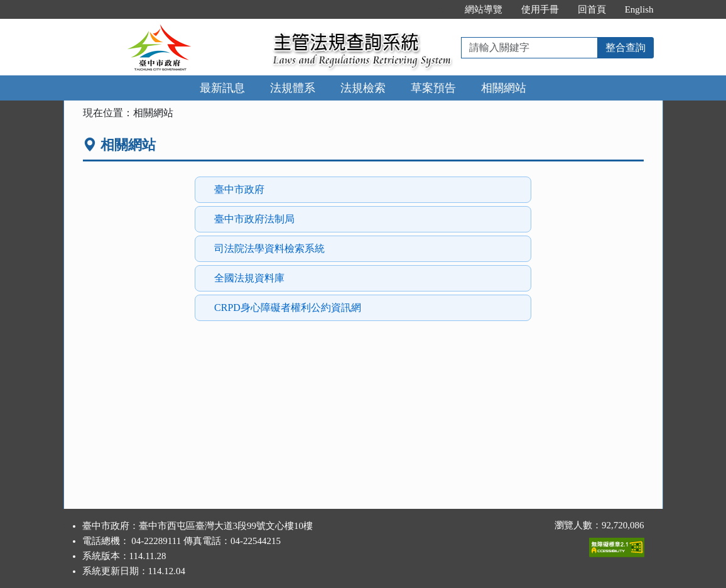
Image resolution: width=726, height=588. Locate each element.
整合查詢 (626, 47)
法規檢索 (363, 88)
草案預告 (433, 88)
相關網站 (504, 88)
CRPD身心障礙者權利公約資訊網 (288, 308)
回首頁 (592, 9)
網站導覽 (484, 9)
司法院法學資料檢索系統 (269, 248)
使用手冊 (540, 9)
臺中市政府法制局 (254, 219)
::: (442, 9)
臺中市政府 (239, 189)
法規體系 (293, 88)
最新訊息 (222, 88)
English (639, 9)
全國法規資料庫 (249, 278)
